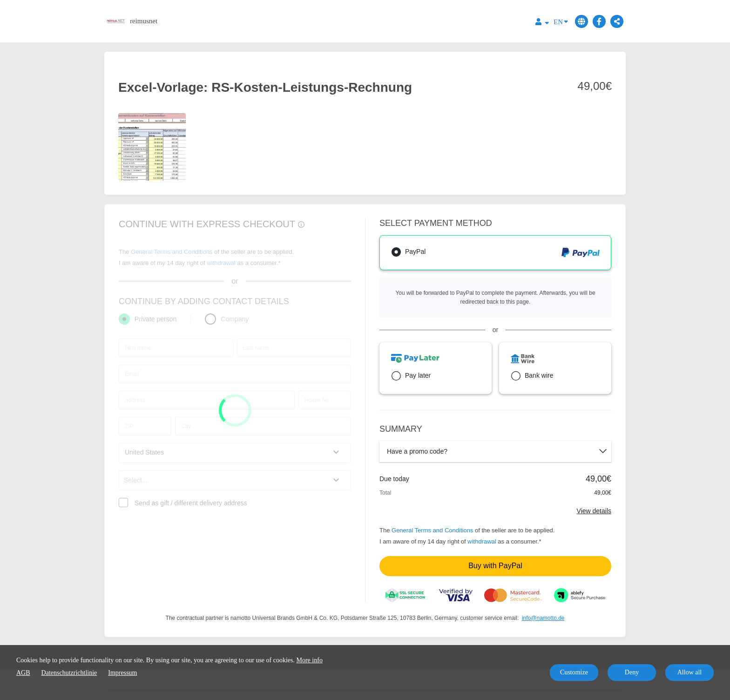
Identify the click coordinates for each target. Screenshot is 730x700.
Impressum (122, 673)
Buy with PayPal (495, 566)
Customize (574, 672)
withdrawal (482, 541)
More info (310, 660)
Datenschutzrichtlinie (69, 673)
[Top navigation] (542, 23)
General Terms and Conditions (432, 530)
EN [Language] (561, 21)
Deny (632, 672)
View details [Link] (594, 511)
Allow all (690, 672)
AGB (23, 673)
